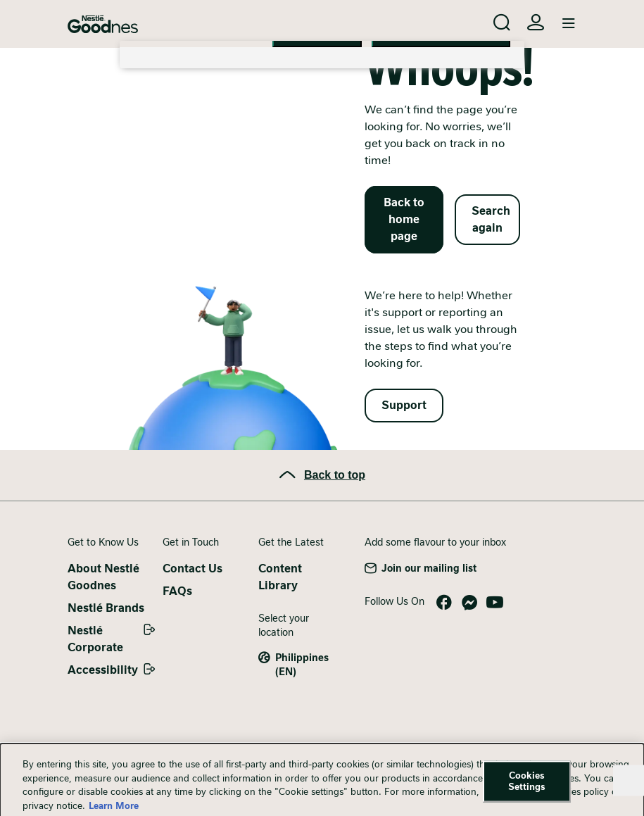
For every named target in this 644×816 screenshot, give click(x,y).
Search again (491, 219)
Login (536, 23)
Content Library (280, 577)
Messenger (469, 603)
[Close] (629, 788)
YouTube (495, 603)
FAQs (177, 591)
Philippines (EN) (302, 665)
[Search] (502, 23)
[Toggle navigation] (569, 24)
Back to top (335, 475)
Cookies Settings (527, 789)
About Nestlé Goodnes (103, 577)
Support (404, 405)
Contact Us (192, 569)
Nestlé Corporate (95, 639)
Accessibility (103, 670)
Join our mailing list (429, 568)
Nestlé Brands (106, 608)
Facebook (444, 603)
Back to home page (404, 219)
